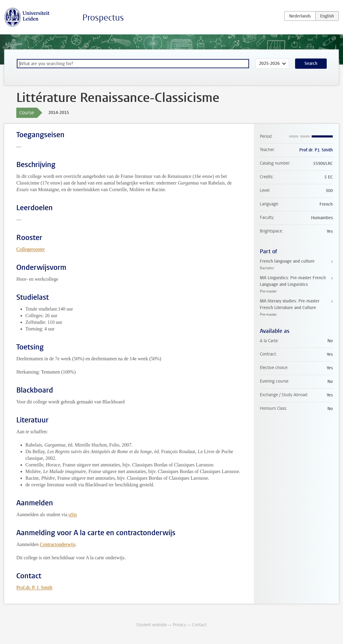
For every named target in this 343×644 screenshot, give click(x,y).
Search (311, 63)
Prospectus (103, 18)
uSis (73, 515)
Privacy (179, 625)
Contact (199, 625)
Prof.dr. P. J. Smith (34, 587)
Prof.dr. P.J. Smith (316, 150)
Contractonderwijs (58, 544)
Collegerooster (30, 249)
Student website (151, 625)
